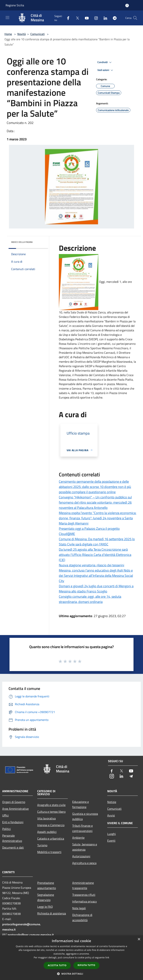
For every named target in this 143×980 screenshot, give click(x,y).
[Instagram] (95, 18)
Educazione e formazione (81, 804)
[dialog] (71, 958)
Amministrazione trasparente (83, 885)
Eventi (111, 841)
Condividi (105, 62)
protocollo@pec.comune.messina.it (31, 935)
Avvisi (111, 815)
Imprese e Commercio (51, 825)
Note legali (79, 908)
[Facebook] (67, 18)
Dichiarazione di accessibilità (82, 917)
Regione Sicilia (15, 5)
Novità (22, 34)
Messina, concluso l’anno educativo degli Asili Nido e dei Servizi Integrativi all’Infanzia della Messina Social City (96, 576)
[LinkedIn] (104, 18)
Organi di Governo (14, 802)
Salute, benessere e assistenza (85, 847)
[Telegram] (113, 18)
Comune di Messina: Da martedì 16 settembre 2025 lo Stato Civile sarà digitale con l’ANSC (97, 542)
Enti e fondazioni (13, 822)
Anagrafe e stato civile (51, 805)
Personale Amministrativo (12, 838)
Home (8, 34)
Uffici (5, 815)
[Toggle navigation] (7, 18)
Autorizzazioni (81, 856)
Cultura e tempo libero (51, 812)
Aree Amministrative (15, 809)
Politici (7, 829)
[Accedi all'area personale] (127, 6)
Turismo (42, 845)
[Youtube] (85, 18)
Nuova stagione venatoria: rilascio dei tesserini (92, 565)
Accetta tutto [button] (57, 965)
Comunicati (38, 34)
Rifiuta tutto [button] (86, 965)
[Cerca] (135, 18)
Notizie (112, 802)
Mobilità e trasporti (49, 852)
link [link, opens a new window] (107, 958)
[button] (71, 974)
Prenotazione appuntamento (47, 885)
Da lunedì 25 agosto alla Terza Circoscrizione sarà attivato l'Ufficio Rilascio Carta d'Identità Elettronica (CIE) (95, 555)
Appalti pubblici (47, 832)
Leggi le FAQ (45, 907)
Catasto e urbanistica (51, 839)
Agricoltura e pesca (84, 863)
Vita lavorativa (46, 818)
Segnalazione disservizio (46, 897)
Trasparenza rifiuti (84, 895)
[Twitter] (76, 18)
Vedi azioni (106, 70)
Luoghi (112, 834)
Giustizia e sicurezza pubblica (85, 816)
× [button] (139, 939)
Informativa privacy (85, 901)
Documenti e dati (13, 847)
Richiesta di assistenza (52, 913)
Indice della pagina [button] (22, 242)
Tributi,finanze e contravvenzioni (82, 828)
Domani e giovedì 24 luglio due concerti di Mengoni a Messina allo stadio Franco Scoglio (96, 589)
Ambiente (78, 838)
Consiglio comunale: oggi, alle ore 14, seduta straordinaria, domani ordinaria (90, 599)
